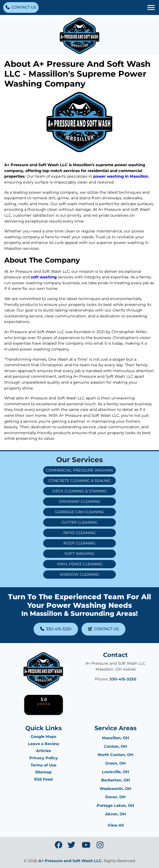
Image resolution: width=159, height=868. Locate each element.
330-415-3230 (56, 629)
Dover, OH (115, 797)
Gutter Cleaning (79, 522)
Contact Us (21, 7)
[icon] (59, 846)
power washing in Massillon (121, 176)
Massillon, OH (116, 738)
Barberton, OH (116, 780)
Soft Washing (79, 554)
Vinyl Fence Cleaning (80, 564)
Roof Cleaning (79, 543)
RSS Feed (43, 779)
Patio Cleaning (79, 533)
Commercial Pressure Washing (79, 470)
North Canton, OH (116, 755)
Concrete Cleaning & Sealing (80, 481)
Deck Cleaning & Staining (80, 491)
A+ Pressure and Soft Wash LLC (70, 861)
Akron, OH (116, 814)
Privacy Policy (44, 758)
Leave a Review (44, 744)
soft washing (43, 277)
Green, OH (115, 763)
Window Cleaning (79, 574)
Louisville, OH (116, 772)
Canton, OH (115, 746)
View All (116, 825)
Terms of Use (44, 765)
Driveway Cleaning (80, 501)
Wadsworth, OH (115, 789)
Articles (44, 751)
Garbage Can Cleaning (79, 512)
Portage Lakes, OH (115, 805)
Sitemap (43, 772)
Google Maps (44, 737)
